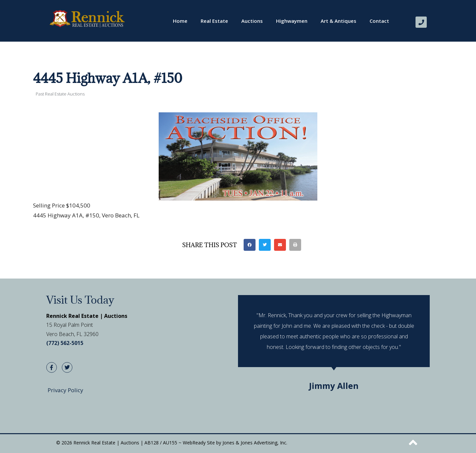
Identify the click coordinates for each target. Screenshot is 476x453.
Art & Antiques (338, 21)
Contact (379, 21)
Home (180, 21)
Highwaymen (292, 21)
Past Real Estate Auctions (60, 94)
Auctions (252, 21)
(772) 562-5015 (65, 343)
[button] (250, 245)
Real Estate (214, 21)
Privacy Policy (65, 390)
